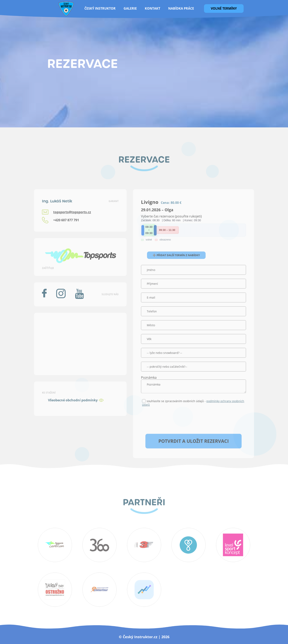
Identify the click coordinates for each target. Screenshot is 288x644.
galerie (130, 8)
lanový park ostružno (55, 590)
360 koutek (99, 545)
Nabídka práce (181, 8)
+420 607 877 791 (66, 228)
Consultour (99, 590)
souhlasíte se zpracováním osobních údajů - (193, 411)
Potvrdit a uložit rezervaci (194, 449)
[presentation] (171, 427)
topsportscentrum (55, 545)
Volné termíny (224, 8)
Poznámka (149, 385)
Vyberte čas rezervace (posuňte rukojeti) (171, 224)
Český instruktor (100, 8)
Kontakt (152, 8)
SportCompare (144, 590)
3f (144, 545)
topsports (233, 545)
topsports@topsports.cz (72, 220)
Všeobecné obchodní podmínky (73, 408)
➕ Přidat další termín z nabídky (176, 263)
